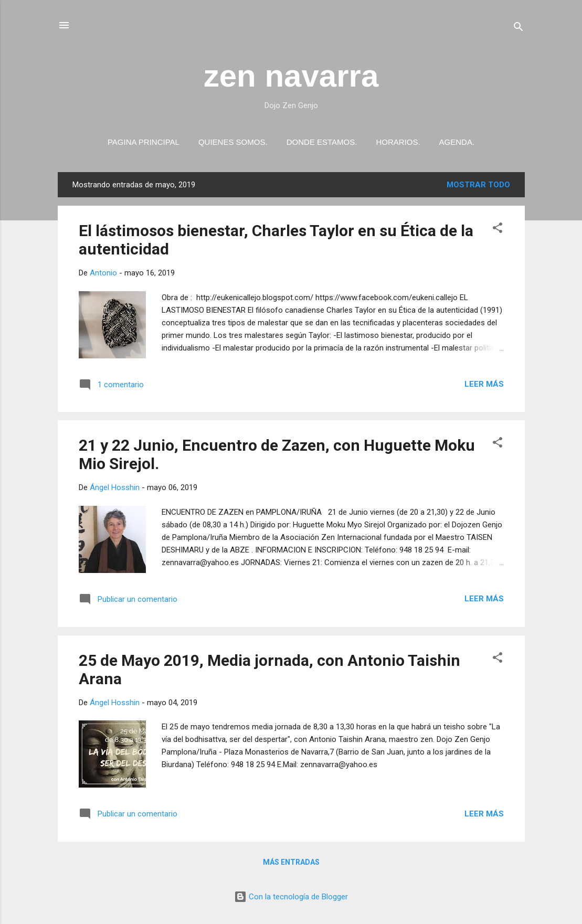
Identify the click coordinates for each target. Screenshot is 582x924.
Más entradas (291, 862)
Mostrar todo (478, 185)
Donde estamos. (322, 142)
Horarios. (398, 142)
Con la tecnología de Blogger (291, 897)
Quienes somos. (233, 142)
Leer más (484, 384)
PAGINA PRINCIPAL (144, 142)
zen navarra (291, 76)
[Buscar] (518, 29)
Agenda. (457, 142)
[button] (498, 230)
